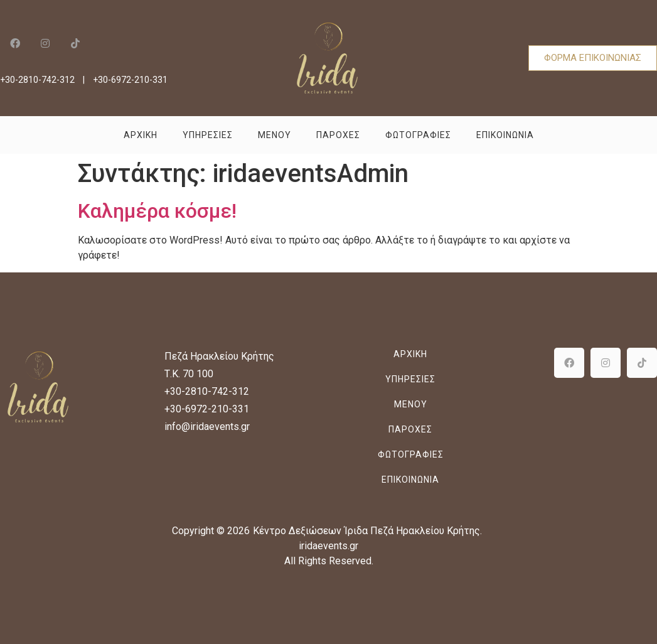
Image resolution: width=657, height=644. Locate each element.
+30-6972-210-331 (130, 80)
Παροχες (338, 135)
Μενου (275, 135)
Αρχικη (141, 135)
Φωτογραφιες (418, 135)
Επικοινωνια (505, 135)
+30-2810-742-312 (37, 80)
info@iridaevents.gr (207, 427)
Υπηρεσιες (208, 135)
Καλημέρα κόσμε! (157, 211)
